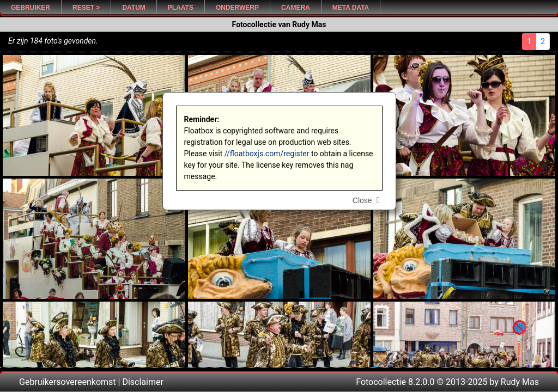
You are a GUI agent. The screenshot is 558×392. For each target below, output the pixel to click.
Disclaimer (142, 382)
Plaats (181, 8)
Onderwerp (237, 8)
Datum (134, 8)
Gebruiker (31, 8)
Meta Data (351, 8)
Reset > (86, 8)
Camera (296, 8)
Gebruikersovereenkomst (68, 382)
